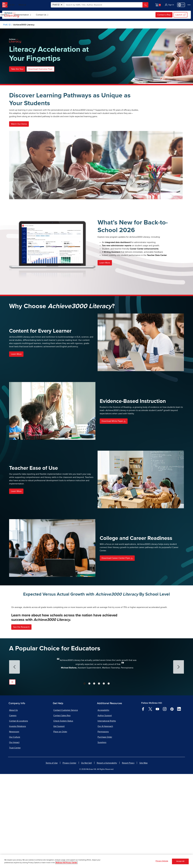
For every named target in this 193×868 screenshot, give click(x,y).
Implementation (89, 15)
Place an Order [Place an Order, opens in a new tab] (60, 826)
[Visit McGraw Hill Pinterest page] (172, 803)
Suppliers (102, 836)
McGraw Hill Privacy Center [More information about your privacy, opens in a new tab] (66, 863)
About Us (13, 804)
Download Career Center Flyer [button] (117, 558)
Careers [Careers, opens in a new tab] (13, 810)
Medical (40, 5)
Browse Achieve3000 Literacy (39, 15)
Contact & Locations (18, 815)
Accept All (180, 861)
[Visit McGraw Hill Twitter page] (150, 803)
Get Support (59, 820)
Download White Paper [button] (114, 421)
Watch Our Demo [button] (19, 124)
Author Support (105, 810)
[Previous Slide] (14, 761)
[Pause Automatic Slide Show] (12, 776)
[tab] (85, 778)
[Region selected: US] (181, 5)
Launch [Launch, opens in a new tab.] (180, 15)
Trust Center (15, 842)
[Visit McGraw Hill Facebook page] (143, 803)
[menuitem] (38, 15)
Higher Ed (27, 5)
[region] (96, 861)
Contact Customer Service (66, 804)
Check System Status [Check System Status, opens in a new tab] (63, 815)
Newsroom (14, 826)
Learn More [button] (105, 263)
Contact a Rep (164, 15)
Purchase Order (105, 831)
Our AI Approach (105, 820)
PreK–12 (14, 5)
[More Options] (189, 5)
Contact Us (108, 15)
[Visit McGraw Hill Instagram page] (165, 803)
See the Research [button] (21, 721)
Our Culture (15, 831)
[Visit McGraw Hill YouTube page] (157, 803)
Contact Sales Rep (62, 810)
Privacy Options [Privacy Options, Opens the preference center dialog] (162, 861)
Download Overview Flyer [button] (40, 69)
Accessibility (103, 804)
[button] (169, 5)
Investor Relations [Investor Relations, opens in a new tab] (17, 820)
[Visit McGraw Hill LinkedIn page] (179, 803)
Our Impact (14, 836)
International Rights (107, 815)
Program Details (67, 15)
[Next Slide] (179, 761)
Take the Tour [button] (17, 69)
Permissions (103, 826)
